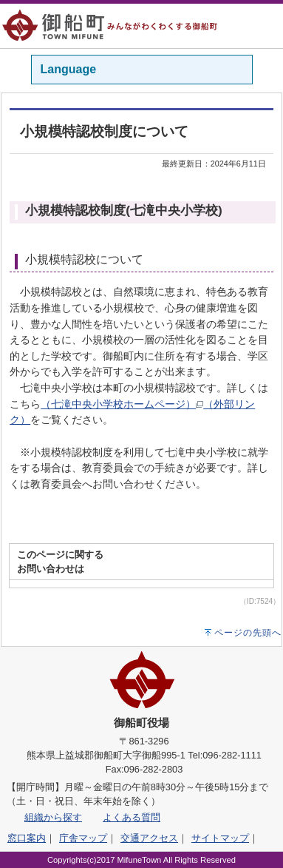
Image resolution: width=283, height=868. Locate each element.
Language (69, 69)
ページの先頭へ (248, 633)
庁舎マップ (83, 838)
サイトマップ (220, 838)
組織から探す (53, 817)
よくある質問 (132, 817)
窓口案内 (27, 838)
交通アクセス (149, 838)
